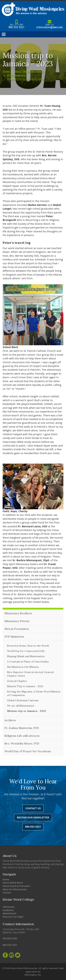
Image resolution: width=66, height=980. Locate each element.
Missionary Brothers (18, 613)
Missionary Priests (17, 621)
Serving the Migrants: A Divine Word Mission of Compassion (34, 693)
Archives (10, 720)
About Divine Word (13, 883)
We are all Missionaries (21, 706)
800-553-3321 (17, 24)
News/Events (10, 913)
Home (7, 71)
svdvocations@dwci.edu (50, 24)
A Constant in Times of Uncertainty (28, 662)
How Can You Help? (13, 917)
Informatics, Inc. (33, 975)
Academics (8, 910)
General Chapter (17, 681)
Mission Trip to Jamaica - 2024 (25, 686)
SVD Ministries (16, 75)
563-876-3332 (10, 938)
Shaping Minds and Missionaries (26, 656)
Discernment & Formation (16, 886)
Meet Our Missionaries (29, 71)
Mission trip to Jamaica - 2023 (26, 79)
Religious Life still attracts (22, 736)
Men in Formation (17, 629)
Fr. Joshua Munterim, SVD (22, 728)
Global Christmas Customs (23, 700)
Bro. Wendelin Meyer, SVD (22, 743)
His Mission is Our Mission (23, 667)
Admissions (9, 907)
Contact (7, 892)
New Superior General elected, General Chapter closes (30, 674)
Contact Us (33, 808)
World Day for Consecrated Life (26, 651)
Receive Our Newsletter (33, 817)
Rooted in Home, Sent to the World (28, 646)
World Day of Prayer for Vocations (28, 751)
